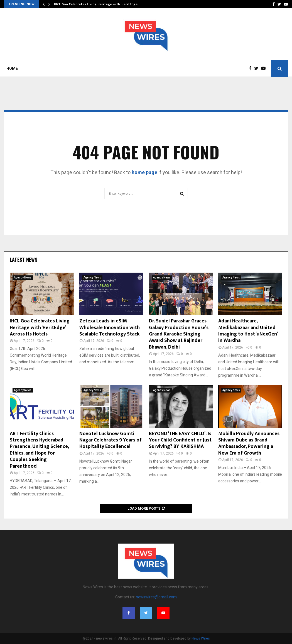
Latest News (24, 260)
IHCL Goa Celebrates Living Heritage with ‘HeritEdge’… (98, 4)
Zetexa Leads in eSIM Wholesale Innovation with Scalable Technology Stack (110, 328)
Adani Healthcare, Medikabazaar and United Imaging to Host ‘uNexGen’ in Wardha (248, 331)
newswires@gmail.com (156, 597)
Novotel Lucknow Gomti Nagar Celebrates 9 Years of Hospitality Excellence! (111, 440)
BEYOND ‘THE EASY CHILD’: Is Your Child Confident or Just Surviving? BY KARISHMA (180, 440)
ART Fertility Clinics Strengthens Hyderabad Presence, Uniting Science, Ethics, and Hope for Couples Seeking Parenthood (39, 450)
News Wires (201, 638)
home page (144, 172)
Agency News (23, 277)
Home (12, 68)
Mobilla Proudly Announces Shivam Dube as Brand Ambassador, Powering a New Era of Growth (249, 443)
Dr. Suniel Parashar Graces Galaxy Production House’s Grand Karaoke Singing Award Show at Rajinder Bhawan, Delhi (179, 334)
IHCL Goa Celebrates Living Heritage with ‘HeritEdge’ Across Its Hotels (40, 328)
